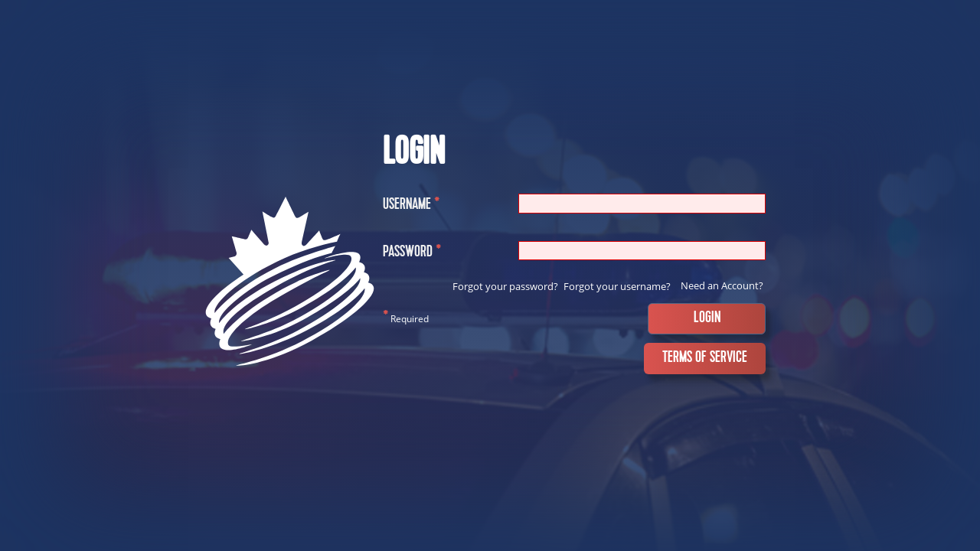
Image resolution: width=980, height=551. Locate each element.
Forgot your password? (505, 286)
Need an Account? (722, 285)
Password (412, 254)
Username (411, 206)
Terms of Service (705, 358)
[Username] (642, 203)
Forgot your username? (617, 286)
